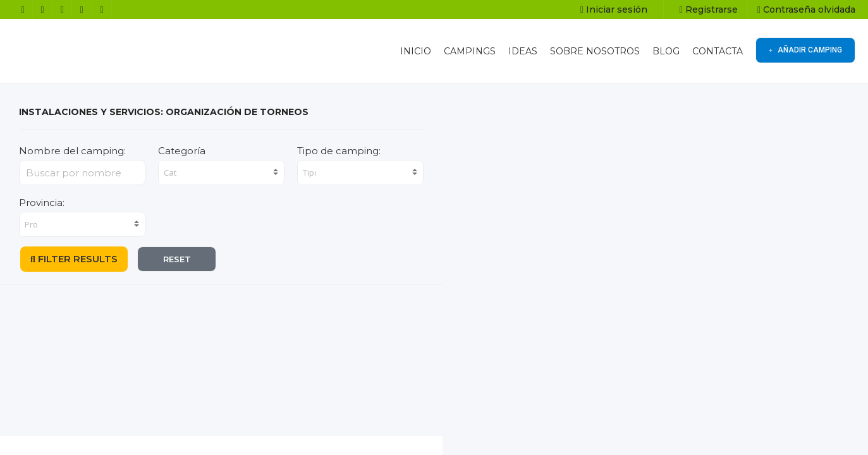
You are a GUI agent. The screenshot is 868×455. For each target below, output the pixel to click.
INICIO (416, 51)
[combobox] (221, 173)
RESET (177, 259)
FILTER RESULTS (74, 259)
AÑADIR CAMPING (805, 50)
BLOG (666, 51)
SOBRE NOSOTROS (595, 51)
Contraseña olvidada (806, 9)
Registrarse (709, 9)
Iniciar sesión (614, 9)
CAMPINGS (470, 51)
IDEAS (523, 51)
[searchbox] (172, 173)
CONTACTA (718, 51)
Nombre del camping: (72, 151)
